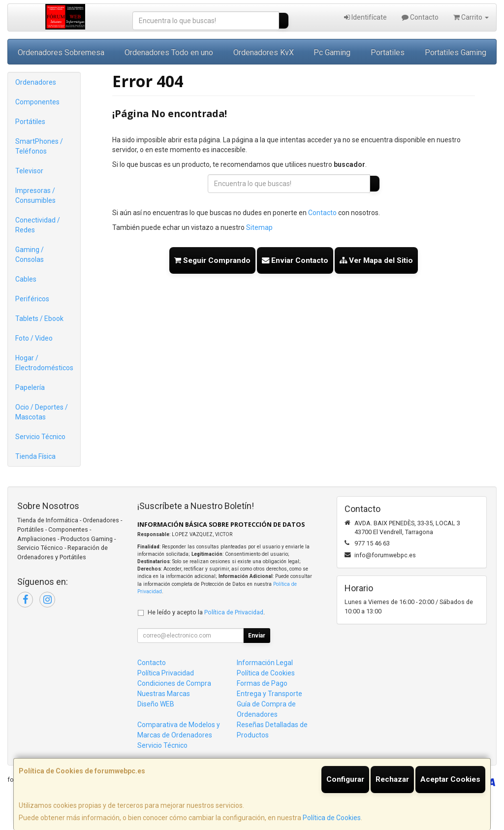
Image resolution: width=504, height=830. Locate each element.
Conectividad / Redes (38, 225)
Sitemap (259, 227)
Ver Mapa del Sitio (376, 260)
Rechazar (392, 779)
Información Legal (265, 663)
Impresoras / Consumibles (35, 195)
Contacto (420, 17)
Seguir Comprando (212, 260)
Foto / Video (34, 338)
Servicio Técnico (40, 437)
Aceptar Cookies (450, 779)
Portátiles (30, 122)
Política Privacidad (166, 673)
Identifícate (365, 17)
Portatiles (388, 52)
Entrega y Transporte (269, 694)
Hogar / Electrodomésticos (44, 363)
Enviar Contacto (295, 260)
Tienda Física (35, 456)
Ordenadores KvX (264, 52)
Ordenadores (36, 82)
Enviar (257, 636)
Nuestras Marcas (164, 694)
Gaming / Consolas (30, 255)
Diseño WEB (156, 704)
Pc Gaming (332, 52)
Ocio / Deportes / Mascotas (42, 412)
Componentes (37, 102)
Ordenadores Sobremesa (61, 52)
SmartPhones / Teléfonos (39, 146)
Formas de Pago (262, 683)
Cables (26, 279)
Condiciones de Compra (174, 683)
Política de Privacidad (234, 612)
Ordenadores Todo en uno (169, 52)
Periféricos (32, 299)
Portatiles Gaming (456, 52)
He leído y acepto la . (206, 612)
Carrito (471, 17)
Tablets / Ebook (39, 319)
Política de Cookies (332, 818)
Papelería (30, 387)
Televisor (29, 171)
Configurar (345, 779)
